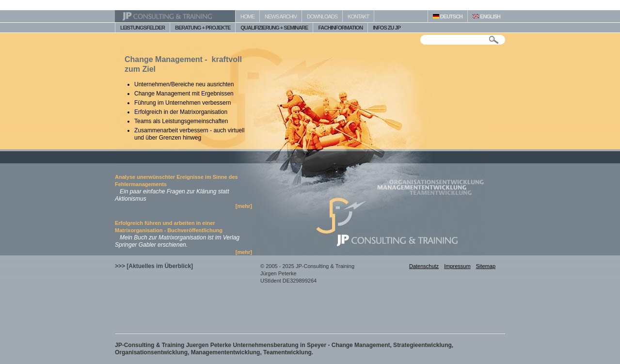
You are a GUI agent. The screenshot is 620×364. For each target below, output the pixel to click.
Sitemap (486, 266)
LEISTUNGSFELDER (143, 28)
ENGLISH (486, 16)
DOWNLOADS (322, 16)
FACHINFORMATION (340, 28)
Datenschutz (424, 266)
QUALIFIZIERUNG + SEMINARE (274, 28)
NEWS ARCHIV (281, 16)
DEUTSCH (448, 16)
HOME (247, 16)
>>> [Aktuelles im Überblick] (154, 266)
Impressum (457, 266)
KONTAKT (358, 16)
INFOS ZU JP (387, 28)
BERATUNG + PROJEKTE (203, 28)
